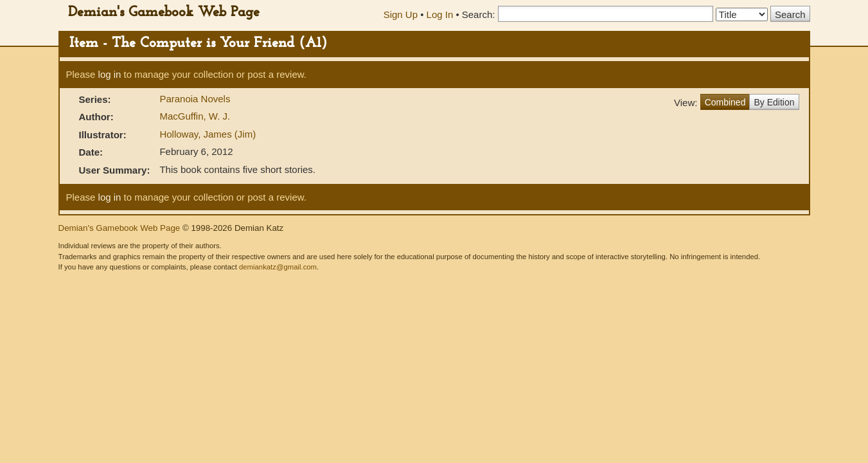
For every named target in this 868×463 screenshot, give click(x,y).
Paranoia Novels (195, 99)
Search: (479, 14)
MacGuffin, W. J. (195, 116)
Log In (440, 14)
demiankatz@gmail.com (278, 267)
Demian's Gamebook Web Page (164, 13)
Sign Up (401, 14)
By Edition (774, 102)
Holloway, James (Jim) (208, 134)
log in (110, 74)
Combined (725, 102)
